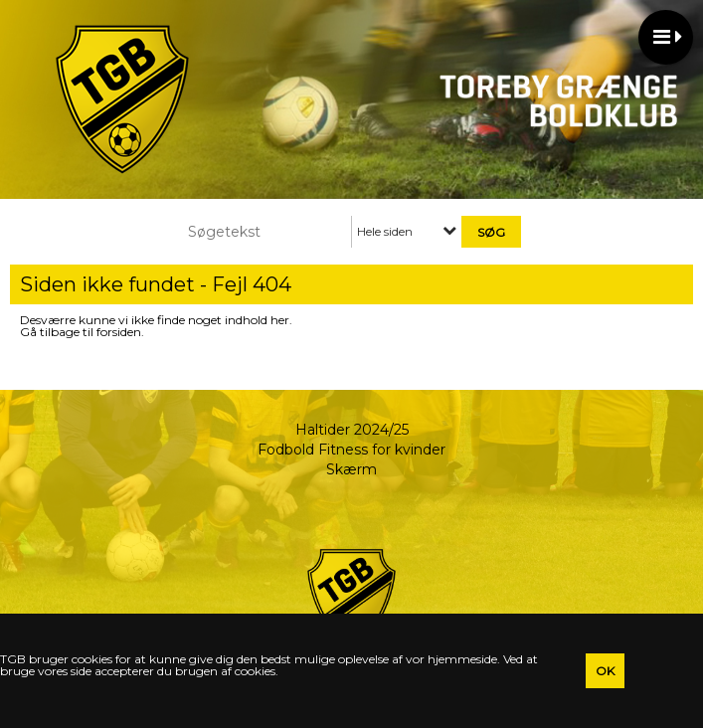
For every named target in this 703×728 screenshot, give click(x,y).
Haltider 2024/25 (352, 430)
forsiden (119, 332)
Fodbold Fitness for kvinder (351, 450)
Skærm (351, 469)
